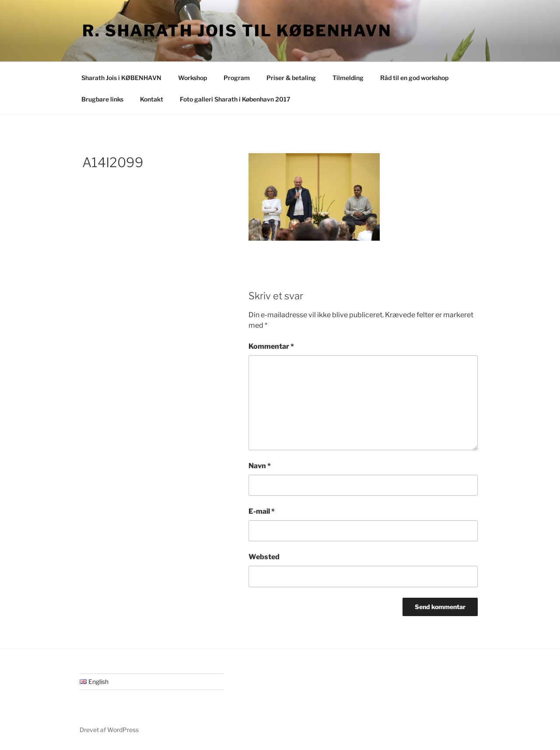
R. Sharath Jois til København (237, 31)
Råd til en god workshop (414, 78)
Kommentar (271, 346)
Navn (260, 466)
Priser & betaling (291, 78)
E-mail (262, 511)
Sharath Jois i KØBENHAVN (121, 78)
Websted (264, 557)
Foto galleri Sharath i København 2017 (235, 99)
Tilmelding (348, 78)
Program (237, 78)
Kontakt (152, 99)
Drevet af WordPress (109, 730)
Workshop (192, 78)
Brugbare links (102, 99)
